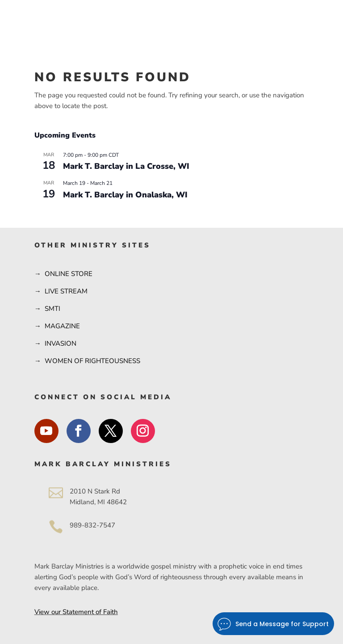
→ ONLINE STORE (63, 274)
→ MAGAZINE (57, 326)
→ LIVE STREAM (61, 291)
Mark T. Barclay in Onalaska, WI (125, 195)
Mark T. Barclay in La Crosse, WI (126, 166)
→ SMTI (47, 309)
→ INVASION (55, 343)
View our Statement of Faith (76, 612)
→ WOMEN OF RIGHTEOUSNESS (87, 361)
